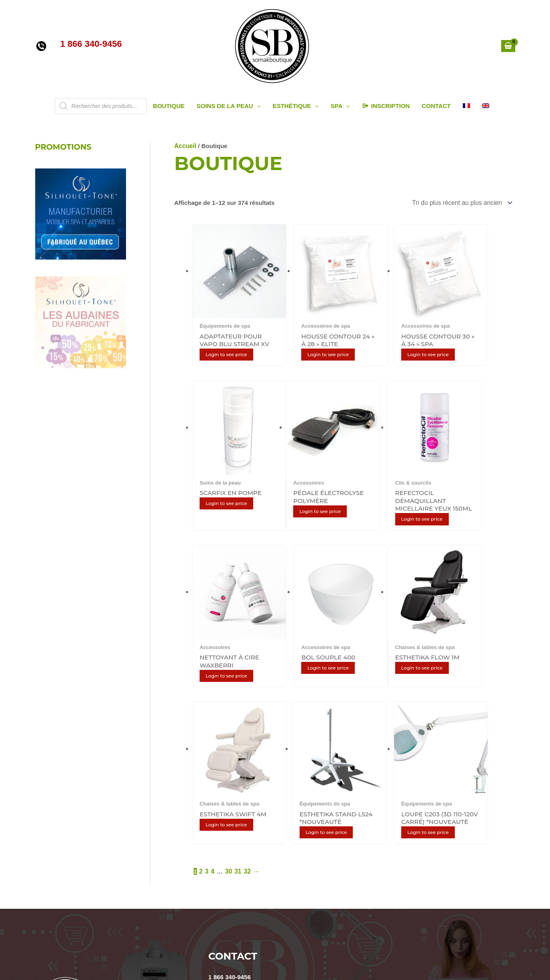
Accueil (185, 146)
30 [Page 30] (228, 677)
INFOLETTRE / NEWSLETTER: (291, 843)
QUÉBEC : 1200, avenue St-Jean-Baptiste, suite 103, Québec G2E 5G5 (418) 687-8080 (329, 814)
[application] (257, 106)
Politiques (50, 847)
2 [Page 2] (201, 677)
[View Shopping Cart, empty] (508, 46)
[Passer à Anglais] (486, 106)
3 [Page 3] (206, 677)
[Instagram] (242, 947)
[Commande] (463, 202)
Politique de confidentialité (73, 855)
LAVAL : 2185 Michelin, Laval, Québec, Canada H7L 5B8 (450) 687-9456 (309, 798)
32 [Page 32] (246, 677)
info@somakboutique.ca (243, 790)
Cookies (47, 863)
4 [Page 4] (212, 677)
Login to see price (229, 342)
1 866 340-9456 (229, 783)
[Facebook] (268, 947)
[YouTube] (216, 947)
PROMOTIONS (65, 147)
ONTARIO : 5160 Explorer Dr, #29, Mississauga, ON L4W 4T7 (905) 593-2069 (315, 806)
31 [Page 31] (237, 677)
